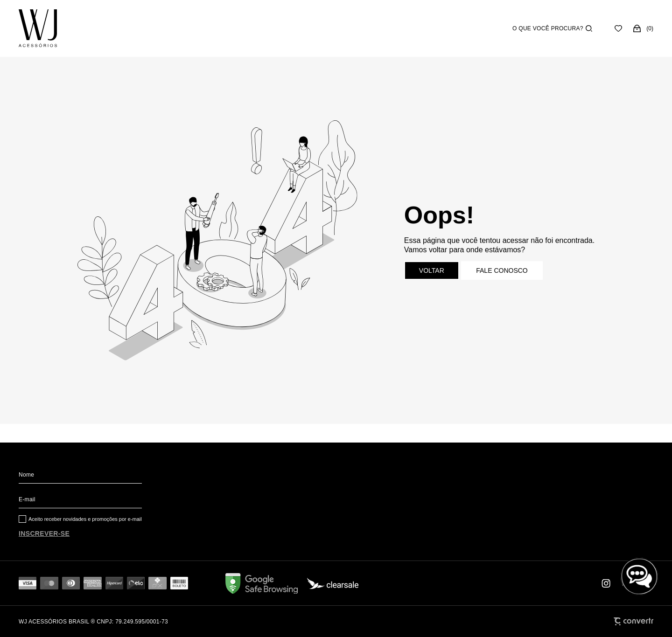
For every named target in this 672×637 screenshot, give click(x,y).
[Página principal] (38, 28)
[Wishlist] (618, 28)
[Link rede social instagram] (607, 583)
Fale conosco (502, 270)
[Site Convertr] (633, 621)
